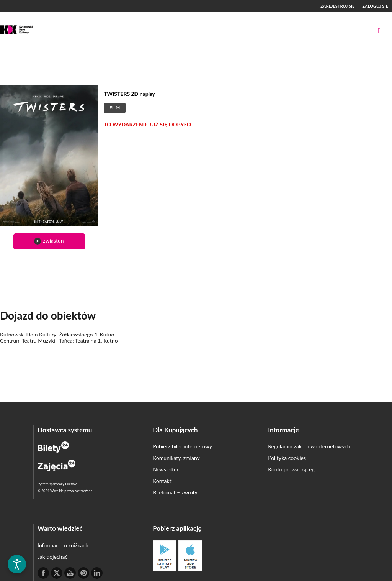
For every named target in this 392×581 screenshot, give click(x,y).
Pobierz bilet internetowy (182, 446)
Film (115, 108)
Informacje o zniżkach (63, 545)
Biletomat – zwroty (175, 492)
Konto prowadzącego (293, 469)
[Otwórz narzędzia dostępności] (17, 564)
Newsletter (166, 469)
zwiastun (49, 241)
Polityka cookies (287, 458)
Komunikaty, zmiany (176, 458)
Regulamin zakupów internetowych (309, 446)
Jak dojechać (52, 557)
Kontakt (162, 481)
